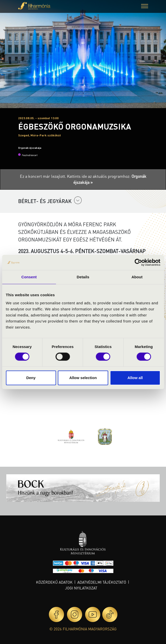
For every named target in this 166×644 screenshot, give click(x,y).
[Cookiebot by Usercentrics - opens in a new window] (138, 262)
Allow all (135, 378)
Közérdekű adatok (54, 582)
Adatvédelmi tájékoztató (102, 582)
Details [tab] (83, 277)
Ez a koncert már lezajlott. (43, 176)
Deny (31, 378)
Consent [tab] (29, 277)
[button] (145, 7)
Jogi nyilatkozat (81, 588)
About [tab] (137, 277)
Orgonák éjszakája (30, 148)
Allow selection (83, 378)
